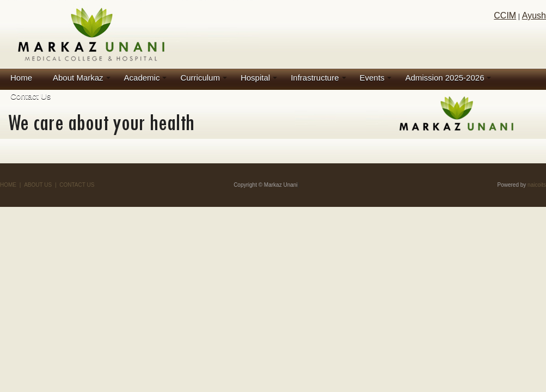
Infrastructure (315, 78)
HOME (8, 185)
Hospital (255, 78)
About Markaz (78, 78)
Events (372, 78)
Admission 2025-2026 (444, 78)
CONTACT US (77, 185)
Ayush (534, 16)
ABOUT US (38, 185)
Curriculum (200, 78)
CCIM (505, 16)
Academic (142, 78)
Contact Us (30, 96)
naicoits (537, 185)
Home (21, 78)
